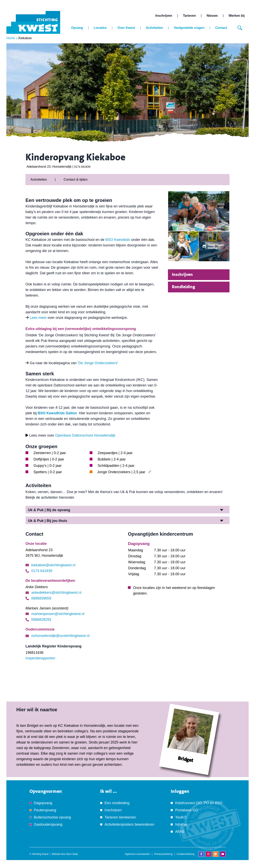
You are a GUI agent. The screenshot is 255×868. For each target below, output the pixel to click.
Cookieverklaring (186, 854)
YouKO (181, 817)
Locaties (100, 28)
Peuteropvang (45, 810)
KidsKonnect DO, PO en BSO (199, 803)
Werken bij (237, 16)
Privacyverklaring (163, 854)
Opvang (77, 28)
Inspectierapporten (40, 658)
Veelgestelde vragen (189, 28)
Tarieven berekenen (120, 817)
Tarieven (189, 16)
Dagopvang (43, 803)
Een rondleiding (117, 803)
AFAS (180, 832)
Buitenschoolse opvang (52, 817)
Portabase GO (187, 810)
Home (11, 38)
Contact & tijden (76, 180)
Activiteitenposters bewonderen (129, 824)
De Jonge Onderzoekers (98, 363)
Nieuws (212, 16)
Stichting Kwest (40, 854)
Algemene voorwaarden (138, 854)
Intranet (181, 824)
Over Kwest (126, 28)
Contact (221, 28)
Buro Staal (72, 854)
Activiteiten (154, 28)
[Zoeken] (240, 28)
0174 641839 (82, 167)
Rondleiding (183, 287)
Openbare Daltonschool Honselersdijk (85, 435)
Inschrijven (164, 16)
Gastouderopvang (48, 824)
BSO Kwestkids (118, 240)
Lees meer (38, 318)
